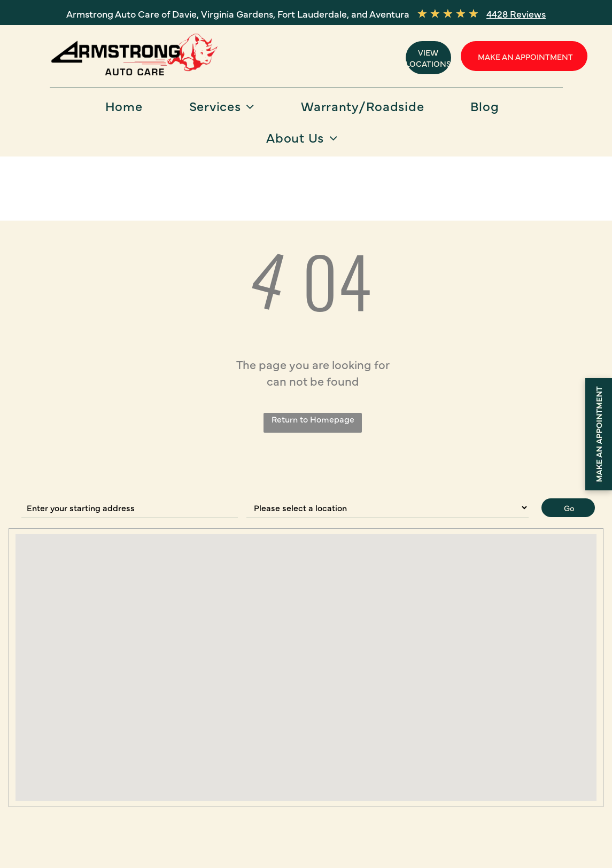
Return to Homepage (313, 419)
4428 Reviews (516, 14)
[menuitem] (128, 109)
